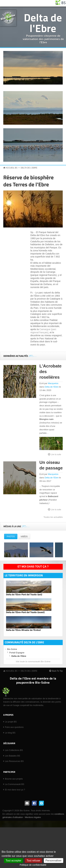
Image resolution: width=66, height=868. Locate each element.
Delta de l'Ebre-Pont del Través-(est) (24, 594)
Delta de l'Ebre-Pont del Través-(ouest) (25, 612)
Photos (12, 537)
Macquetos (53, 383)
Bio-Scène (12, 649)
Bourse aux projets (14, 779)
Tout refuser (33, 861)
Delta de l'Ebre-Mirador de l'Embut (23, 630)
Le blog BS (10, 733)
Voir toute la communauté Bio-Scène (33, 661)
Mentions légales (33, 817)
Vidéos (24, 536)
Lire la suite (56, 454)
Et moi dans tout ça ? (33, 567)
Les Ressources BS (14, 761)
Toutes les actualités (53, 517)
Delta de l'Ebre (43, 23)
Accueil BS (12, 168)
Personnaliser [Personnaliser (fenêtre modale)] (54, 861)
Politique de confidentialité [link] (33, 865)
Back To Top (57, 671)
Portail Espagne (17, 653)
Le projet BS (11, 722)
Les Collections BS (14, 750)
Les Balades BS (13, 756)
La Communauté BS (15, 784)
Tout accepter (13, 861)
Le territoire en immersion (24, 575)
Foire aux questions (14, 727)
